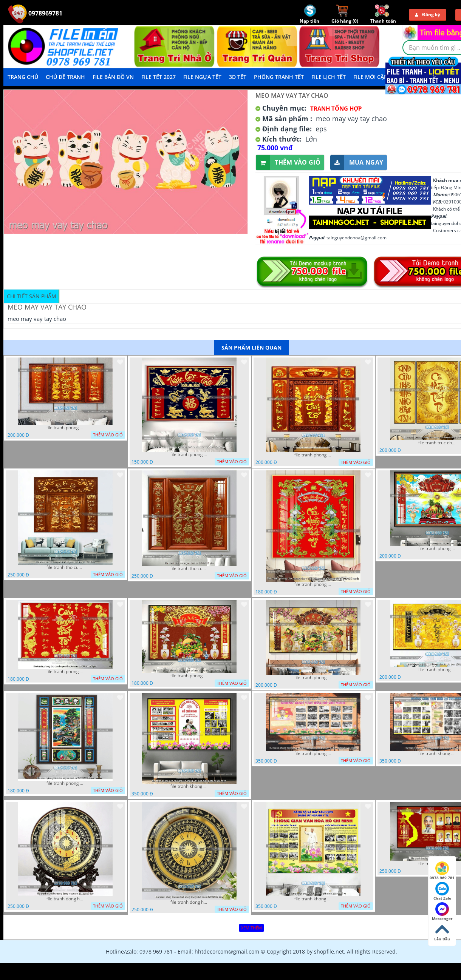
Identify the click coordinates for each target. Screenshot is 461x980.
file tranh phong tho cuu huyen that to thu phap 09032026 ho (65, 428)
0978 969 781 (442, 871)
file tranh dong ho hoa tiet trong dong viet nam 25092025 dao (189, 902)
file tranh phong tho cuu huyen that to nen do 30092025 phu (65, 672)
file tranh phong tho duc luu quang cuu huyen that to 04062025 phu (437, 549)
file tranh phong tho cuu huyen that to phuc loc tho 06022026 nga (189, 455)
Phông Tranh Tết (279, 77)
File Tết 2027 (159, 77)
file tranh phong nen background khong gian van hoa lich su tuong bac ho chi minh (313, 753)
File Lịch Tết (329, 77)
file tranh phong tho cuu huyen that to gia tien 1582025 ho (437, 670)
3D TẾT (238, 77)
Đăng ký (428, 15)
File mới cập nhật (378, 77)
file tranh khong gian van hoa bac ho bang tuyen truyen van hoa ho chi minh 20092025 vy (313, 899)
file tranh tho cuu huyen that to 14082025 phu (189, 569)
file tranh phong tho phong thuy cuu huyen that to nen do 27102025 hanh (313, 584)
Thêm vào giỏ (288, 163)
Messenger (442, 912)
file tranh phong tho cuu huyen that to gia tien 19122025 (313, 678)
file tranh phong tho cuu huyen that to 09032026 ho (313, 455)
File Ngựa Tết (202, 77)
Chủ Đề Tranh (65, 77)
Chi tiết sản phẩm (32, 296)
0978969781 (35, 13)
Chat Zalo (442, 891)
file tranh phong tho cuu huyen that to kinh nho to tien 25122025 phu (189, 676)
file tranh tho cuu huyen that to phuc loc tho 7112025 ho (65, 567)
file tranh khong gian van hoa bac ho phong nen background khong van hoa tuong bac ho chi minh (189, 786)
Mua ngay (357, 163)
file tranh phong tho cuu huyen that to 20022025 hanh (65, 783)
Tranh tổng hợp (336, 108)
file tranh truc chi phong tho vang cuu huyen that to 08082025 (437, 443)
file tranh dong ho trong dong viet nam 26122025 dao (65, 899)
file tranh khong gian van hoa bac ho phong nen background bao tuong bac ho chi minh (437, 753)
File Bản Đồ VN (113, 77)
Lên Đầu (442, 932)
